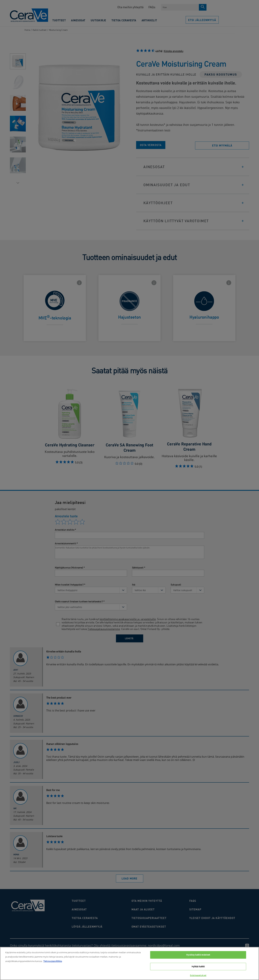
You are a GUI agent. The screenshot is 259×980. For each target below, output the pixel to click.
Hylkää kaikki (198, 966)
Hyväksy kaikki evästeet (198, 955)
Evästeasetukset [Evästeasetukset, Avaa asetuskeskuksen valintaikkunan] (198, 975)
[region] (129, 963)
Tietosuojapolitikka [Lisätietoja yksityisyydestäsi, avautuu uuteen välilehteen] (53, 961)
